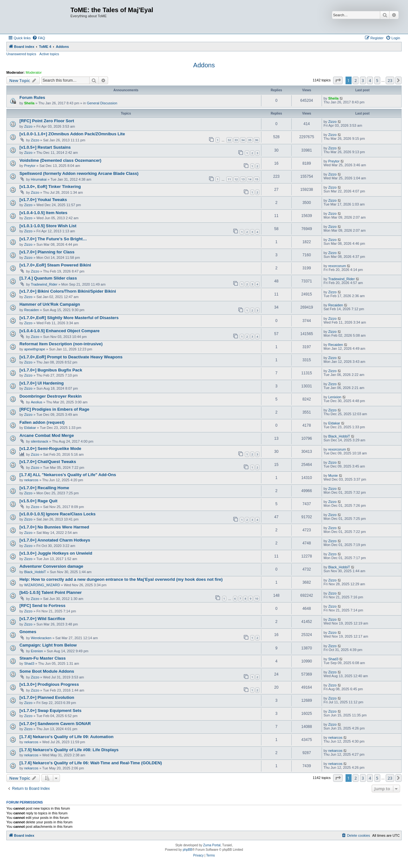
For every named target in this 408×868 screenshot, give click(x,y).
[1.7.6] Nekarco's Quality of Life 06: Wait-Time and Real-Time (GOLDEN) (91, 763)
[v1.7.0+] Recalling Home (44, 488)
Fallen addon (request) (42, 422)
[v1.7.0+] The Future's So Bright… (53, 239)
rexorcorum (337, 266)
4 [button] (370, 80)
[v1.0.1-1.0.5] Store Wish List (48, 226)
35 (250, 140)
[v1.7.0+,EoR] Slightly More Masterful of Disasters (69, 318)
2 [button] (356, 80)
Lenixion (335, 397)
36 (257, 140)
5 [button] (377, 80)
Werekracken (41, 638)
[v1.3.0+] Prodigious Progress (49, 684)
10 (257, 599)
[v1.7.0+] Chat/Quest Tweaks (48, 462)
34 (243, 140)
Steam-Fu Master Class (43, 658)
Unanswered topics (21, 54)
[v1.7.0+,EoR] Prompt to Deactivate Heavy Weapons (71, 357)
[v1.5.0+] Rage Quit (38, 501)
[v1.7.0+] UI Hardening (42, 383)
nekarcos (31, 480)
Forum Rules (32, 97)
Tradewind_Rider (44, 284)
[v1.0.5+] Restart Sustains (45, 147)
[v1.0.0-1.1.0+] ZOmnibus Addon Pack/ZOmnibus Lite (72, 134)
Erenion (37, 651)
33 (236, 140)
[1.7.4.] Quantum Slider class (48, 278)
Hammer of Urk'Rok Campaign (50, 304)
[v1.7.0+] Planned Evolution (47, 697)
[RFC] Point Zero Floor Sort (47, 121)
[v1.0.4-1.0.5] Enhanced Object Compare (59, 331)
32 (229, 140)
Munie (333, 475)
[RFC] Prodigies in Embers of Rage (54, 409)
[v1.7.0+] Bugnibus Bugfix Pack (51, 370)
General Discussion (102, 103)
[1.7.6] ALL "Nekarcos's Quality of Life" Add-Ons (68, 475)
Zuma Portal (212, 845)
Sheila (29, 103)
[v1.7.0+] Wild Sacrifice (42, 619)
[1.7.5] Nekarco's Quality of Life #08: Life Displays (69, 750)
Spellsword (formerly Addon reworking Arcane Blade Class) (79, 173)
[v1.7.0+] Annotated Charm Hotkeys (55, 540)
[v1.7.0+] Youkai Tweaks (43, 200)
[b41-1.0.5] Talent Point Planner (51, 592)
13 (243, 179)
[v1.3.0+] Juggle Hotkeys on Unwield (56, 553)
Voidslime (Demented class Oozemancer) (60, 160)
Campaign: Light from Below (48, 645)
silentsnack (40, 441)
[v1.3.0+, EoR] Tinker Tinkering (50, 187)
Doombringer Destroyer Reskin (51, 396)
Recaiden (32, 310)
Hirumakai (39, 179)
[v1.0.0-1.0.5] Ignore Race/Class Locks (58, 514)
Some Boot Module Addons (47, 671)
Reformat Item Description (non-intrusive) (61, 344)
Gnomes (28, 632)
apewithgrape (35, 349)
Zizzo (28, 126)
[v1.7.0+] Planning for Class (47, 252)
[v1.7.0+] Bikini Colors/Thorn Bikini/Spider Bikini (68, 291)
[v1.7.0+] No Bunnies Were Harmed (54, 527)
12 (236, 179)
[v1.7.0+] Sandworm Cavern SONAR (55, 724)
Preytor (30, 166)
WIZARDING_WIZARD (42, 585)
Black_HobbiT (339, 436)
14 (250, 179)
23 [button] (390, 80)
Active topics (49, 54)
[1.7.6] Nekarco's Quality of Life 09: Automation (66, 737)
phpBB (187, 850)
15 (257, 179)
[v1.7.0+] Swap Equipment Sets (51, 711)
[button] (338, 80)
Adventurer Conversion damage (51, 566)
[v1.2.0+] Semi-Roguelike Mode (50, 449)
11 (229, 179)
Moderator (34, 72)
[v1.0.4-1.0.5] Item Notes (43, 213)
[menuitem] (39, 38)
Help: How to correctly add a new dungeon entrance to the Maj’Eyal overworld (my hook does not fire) (121, 579)
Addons (204, 65)
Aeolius (37, 402)
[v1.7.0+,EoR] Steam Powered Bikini (55, 265)
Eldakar (30, 428)
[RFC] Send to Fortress (42, 606)
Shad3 (29, 663)
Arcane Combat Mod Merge (47, 435)
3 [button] (363, 80)
